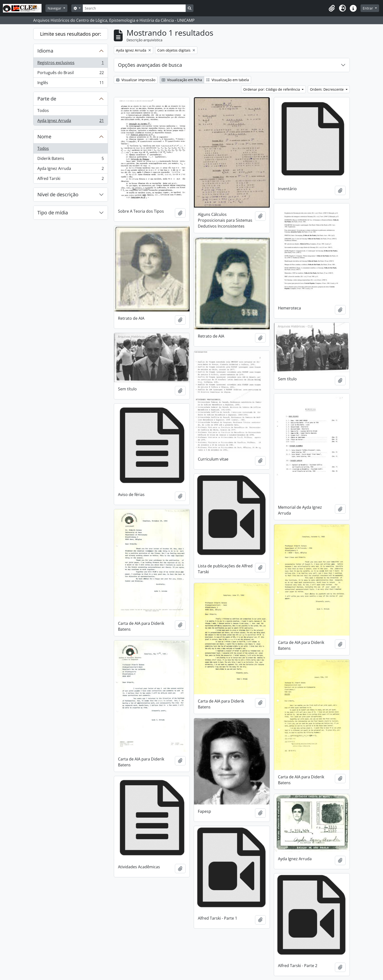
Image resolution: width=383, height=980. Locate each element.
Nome (44, 137)
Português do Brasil (70, 74)
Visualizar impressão (136, 80)
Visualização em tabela (228, 80)
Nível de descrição (58, 194)
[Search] (134, 8)
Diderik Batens (70, 160)
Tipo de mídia (53, 213)
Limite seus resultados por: (71, 34)
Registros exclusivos (70, 64)
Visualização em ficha (182, 80)
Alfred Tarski (70, 179)
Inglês (70, 84)
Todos (43, 110)
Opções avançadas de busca (150, 65)
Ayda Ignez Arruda (70, 121)
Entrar (368, 8)
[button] (332, 8)
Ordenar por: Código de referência (272, 89)
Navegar (55, 8)
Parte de (47, 99)
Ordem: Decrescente (327, 89)
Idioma (45, 51)
